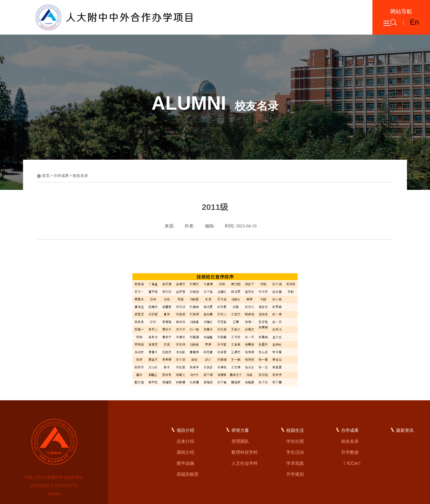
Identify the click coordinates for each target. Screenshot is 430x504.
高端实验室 (188, 474)
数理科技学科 (245, 452)
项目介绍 (185, 430)
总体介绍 (185, 441)
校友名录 (80, 176)
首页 (46, 176)
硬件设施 (185, 463)
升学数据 (350, 452)
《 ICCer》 (352, 463)
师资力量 (240, 430)
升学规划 (295, 474)
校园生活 (295, 430)
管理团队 (240, 441)
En (415, 22)
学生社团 (295, 441)
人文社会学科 (245, 463)
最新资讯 (405, 430)
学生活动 (295, 452)
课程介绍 (185, 452)
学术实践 (295, 463)
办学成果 (61, 176)
